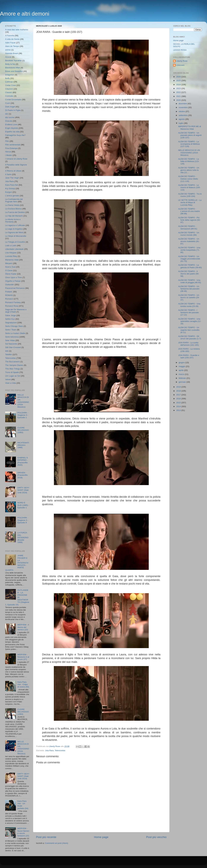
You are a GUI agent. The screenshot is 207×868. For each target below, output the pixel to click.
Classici (9, 92)
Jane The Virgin (12, 178)
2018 (179, 391)
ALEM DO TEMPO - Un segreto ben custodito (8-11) (189, 330)
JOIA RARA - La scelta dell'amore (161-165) (189, 344)
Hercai (8, 152)
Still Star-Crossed (13, 347)
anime (8, 50)
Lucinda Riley (11, 256)
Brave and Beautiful (14, 71)
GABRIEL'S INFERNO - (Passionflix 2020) (23, 461)
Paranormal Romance (15, 288)
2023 (179, 88)
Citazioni (9, 89)
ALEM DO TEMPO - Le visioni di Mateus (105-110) (189, 187)
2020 (179, 100)
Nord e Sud (10, 267)
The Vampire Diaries (14, 365)
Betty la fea (10, 64)
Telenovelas (60, 750)
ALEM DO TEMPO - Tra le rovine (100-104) (190, 195)
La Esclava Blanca (13, 209)
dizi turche (10, 117)
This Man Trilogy (13, 369)
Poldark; (9, 292)
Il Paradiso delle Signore (16, 165)
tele (7, 351)
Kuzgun (9, 192)
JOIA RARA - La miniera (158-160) (189, 350)
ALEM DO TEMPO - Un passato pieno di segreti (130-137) (190, 135)
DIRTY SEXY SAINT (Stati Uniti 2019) (23, 490)
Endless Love (11, 124)
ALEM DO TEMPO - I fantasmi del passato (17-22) (189, 312)
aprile (181, 370)
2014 (179, 406)
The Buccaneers (12, 362)
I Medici (9, 155)
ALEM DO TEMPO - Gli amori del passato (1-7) (190, 337)
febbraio (183, 378)
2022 (179, 92)
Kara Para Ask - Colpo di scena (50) (23, 684)
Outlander (10, 285)
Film (7, 141)
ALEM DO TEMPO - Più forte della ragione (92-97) (189, 220)
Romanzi (9, 299)
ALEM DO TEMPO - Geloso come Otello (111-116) (188, 179)
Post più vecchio (156, 837)
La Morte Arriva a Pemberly (13, 221)
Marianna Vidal (12, 260)
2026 (179, 77)
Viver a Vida (11, 383)
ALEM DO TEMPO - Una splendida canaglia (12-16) (190, 321)
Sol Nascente (11, 344)
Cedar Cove (11, 85)
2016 (179, 399)
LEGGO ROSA (180, 50)
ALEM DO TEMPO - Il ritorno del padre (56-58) (189, 274)
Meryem (9, 263)
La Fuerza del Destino (15, 212)
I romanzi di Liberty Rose (16, 159)
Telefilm (9, 354)
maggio (182, 366)
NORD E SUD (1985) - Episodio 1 (23, 505)
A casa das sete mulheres (17, 30)
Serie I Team (11, 330)
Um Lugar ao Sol (13, 376)
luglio (181, 123)
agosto (182, 119)
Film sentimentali (13, 145)
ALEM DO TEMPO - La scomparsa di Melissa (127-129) (189, 144)
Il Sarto (8, 174)
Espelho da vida (12, 132)
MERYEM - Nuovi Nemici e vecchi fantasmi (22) (23, 832)
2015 (179, 403)
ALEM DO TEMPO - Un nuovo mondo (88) (189, 234)
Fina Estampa (11, 148)
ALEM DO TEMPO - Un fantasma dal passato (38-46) (189, 289)
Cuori (8, 103)
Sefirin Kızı (10, 319)
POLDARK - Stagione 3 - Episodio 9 (23, 520)
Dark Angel (10, 107)
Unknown (180, 65)
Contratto (9, 96)
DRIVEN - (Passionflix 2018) (22, 475)
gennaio (183, 382)
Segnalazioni (11, 323)
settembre (183, 115)
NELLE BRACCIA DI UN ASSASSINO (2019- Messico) (23, 401)
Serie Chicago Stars (14, 326)
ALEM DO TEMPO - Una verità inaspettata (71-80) (189, 250)
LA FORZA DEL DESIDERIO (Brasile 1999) (23, 537)
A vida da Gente (12, 39)
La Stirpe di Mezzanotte (16, 236)
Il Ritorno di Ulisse (13, 171)
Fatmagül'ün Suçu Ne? (15, 135)
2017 (179, 395)
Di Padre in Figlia (13, 110)
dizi (7, 114)
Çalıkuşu (9, 82)
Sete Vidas (10, 340)
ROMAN (9, 295)
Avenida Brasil (12, 53)
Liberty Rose (182, 61)
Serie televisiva (12, 337)
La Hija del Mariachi (14, 216)
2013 (179, 410)
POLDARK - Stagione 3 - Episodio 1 (23, 415)
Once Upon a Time (14, 277)
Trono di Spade (12, 372)
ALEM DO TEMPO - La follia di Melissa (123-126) (189, 161)
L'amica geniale (12, 196)
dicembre (183, 104)
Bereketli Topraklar (13, 61)
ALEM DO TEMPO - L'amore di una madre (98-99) (189, 211)
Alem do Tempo (12, 46)
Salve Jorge (10, 315)
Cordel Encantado (13, 100)
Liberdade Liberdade (14, 249)
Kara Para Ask (12, 185)
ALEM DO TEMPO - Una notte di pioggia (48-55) (190, 281)
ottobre (182, 111)
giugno (182, 363)
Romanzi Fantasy (13, 302)
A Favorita (10, 36)
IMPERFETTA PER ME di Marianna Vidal (190, 128)
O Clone (9, 270)
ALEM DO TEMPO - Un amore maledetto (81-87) (189, 241)
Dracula (9, 121)
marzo (182, 374)
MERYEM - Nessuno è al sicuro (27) (23, 657)
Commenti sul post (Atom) (56, 843)
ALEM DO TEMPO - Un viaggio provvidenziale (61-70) (189, 259)
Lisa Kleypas (11, 253)
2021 (179, 96)
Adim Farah (10, 43)
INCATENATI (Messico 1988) (23, 445)
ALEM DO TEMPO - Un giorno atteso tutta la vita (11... (189, 170)
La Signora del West (14, 232)
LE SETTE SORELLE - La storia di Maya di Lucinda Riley (190, 202)
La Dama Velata (12, 205)
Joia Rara (49, 750)
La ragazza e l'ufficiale (15, 225)
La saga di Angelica (14, 229)
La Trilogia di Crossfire (15, 242)
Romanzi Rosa (12, 306)
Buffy (7, 78)
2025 (179, 81)
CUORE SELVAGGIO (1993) (23, 430)
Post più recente (46, 837)
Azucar (8, 57)
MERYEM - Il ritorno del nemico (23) (23, 627)
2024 (179, 85)
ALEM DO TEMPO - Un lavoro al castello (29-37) (189, 297)
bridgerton (10, 75)
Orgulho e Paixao (13, 281)
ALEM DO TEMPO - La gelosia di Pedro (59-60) (190, 266)
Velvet (8, 379)
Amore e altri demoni (25, 14)
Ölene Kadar (11, 274)
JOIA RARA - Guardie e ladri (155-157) (189, 356)
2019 (179, 387)
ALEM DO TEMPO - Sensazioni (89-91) (188, 227)
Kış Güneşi (10, 188)
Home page (101, 837)
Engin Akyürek (12, 128)
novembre (183, 107)
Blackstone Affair (13, 68)
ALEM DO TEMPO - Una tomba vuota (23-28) (189, 305)
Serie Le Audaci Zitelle (15, 333)
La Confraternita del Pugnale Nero (14, 200)
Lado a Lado (11, 246)
